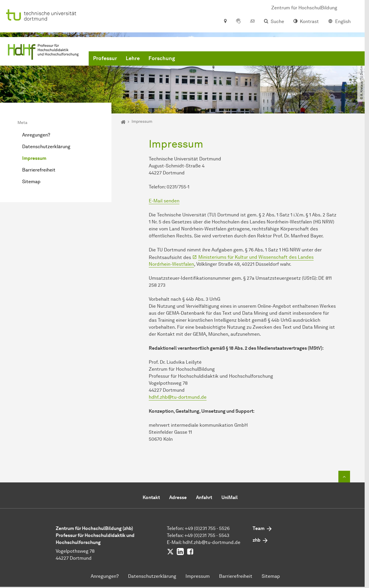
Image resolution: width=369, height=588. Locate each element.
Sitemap (31, 182)
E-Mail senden (164, 201)
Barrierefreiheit (39, 170)
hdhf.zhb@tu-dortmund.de (178, 397)
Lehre (133, 58)
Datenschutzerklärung (46, 147)
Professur (105, 58)
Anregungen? (36, 135)
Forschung (162, 58)
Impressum (34, 158)
